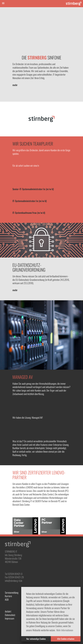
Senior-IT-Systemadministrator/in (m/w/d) (33, 189)
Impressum (10, 618)
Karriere (8, 596)
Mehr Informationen (65, 630)
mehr (15, 85)
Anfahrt (8, 611)
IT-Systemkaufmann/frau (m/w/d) (29, 213)
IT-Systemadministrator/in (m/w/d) (30, 201)
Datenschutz (10, 615)
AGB (7, 600)
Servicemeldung (12, 593)
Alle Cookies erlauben (66, 639)
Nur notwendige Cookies (36, 639)
